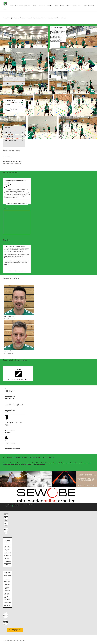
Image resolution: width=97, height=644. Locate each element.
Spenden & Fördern (65, 6)
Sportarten (42, 6)
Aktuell (34, 6)
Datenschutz (16, 506)
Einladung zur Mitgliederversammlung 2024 (15, 181)
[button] (14, 79)
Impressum (8, 506)
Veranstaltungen (77, 6)
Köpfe (57, 6)
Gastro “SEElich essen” (89, 6)
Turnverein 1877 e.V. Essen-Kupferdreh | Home (20, 6)
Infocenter (50, 6)
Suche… (5, 9)
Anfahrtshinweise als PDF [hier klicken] (7, 563)
